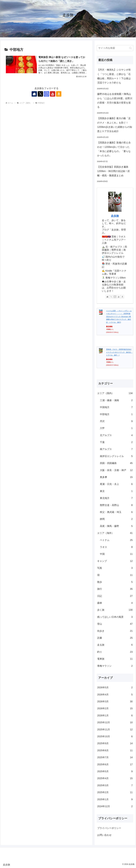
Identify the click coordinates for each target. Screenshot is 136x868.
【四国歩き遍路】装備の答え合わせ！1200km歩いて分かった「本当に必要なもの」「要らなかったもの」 (114, 149)
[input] (115, 48)
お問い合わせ (104, 835)
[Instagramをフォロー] (46, 94)
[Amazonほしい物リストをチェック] (59, 94)
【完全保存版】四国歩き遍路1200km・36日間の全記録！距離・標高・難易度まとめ (114, 171)
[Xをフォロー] (40, 94)
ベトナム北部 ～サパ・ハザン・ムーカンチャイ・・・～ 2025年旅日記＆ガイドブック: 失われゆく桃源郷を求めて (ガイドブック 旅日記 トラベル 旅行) (119, 317)
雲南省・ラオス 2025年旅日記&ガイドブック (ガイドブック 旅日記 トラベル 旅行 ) (119, 352)
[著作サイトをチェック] (34, 94)
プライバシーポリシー (109, 828)
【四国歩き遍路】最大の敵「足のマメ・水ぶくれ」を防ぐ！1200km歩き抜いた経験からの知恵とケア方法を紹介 (115, 125)
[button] (130, 48)
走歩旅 (115, 216)
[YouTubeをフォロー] (53, 94)
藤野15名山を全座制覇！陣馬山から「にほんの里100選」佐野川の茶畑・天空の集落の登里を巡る (115, 101)
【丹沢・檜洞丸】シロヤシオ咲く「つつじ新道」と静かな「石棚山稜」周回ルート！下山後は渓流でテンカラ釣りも (114, 76)
